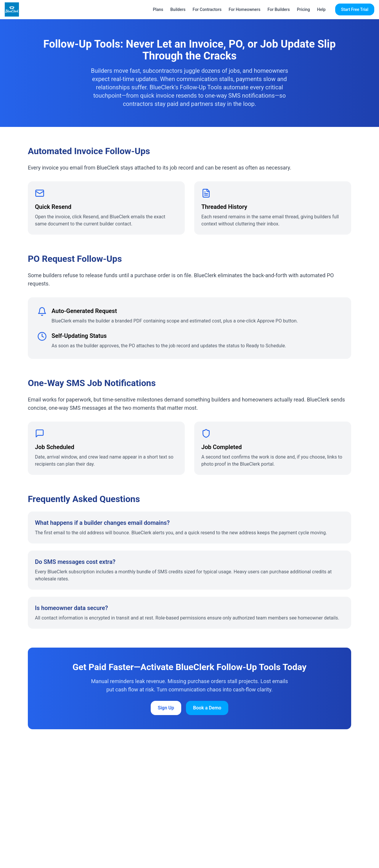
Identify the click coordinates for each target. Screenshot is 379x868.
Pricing (303, 9)
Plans (158, 9)
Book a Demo (207, 708)
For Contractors (207, 9)
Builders (178, 9)
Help (321, 9)
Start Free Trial (355, 9)
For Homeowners (244, 9)
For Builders (279, 9)
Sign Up (166, 708)
